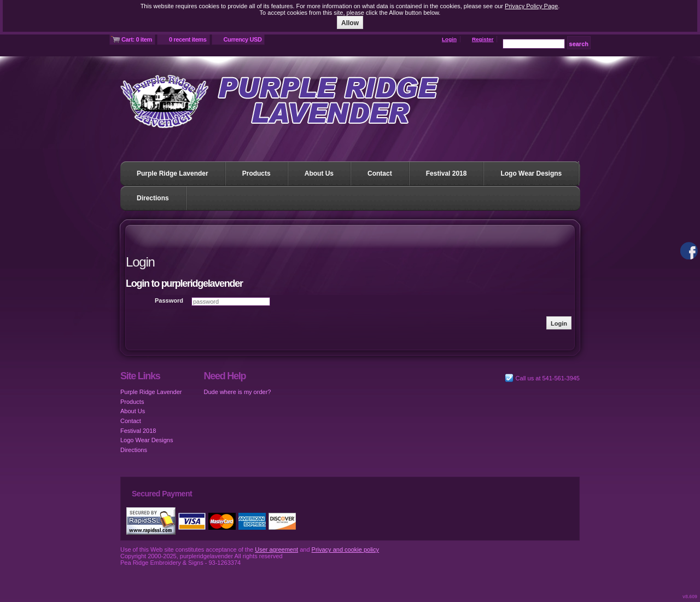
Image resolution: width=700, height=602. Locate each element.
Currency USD (243, 39)
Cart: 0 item (137, 39)
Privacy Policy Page (531, 6)
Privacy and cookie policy (346, 549)
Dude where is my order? (238, 392)
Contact (380, 173)
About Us (319, 173)
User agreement (276, 549)
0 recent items (188, 39)
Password (169, 300)
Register (483, 39)
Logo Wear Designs (531, 173)
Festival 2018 (447, 173)
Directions (153, 198)
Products (256, 173)
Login (449, 39)
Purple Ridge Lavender (173, 173)
